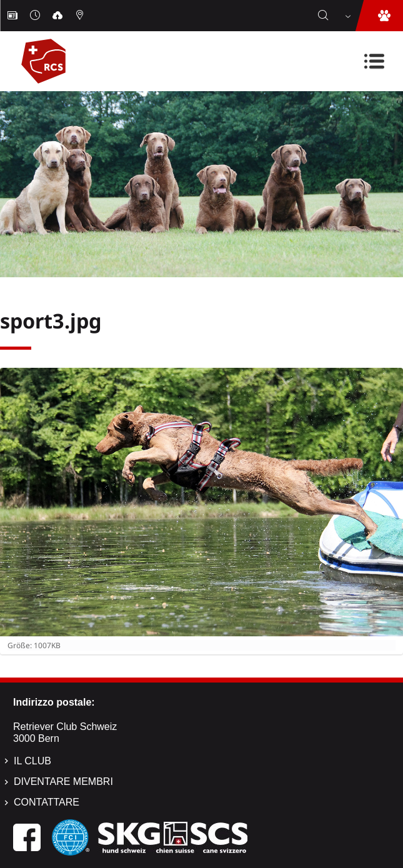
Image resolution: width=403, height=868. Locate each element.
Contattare (47, 802)
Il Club (32, 761)
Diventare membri (63, 782)
